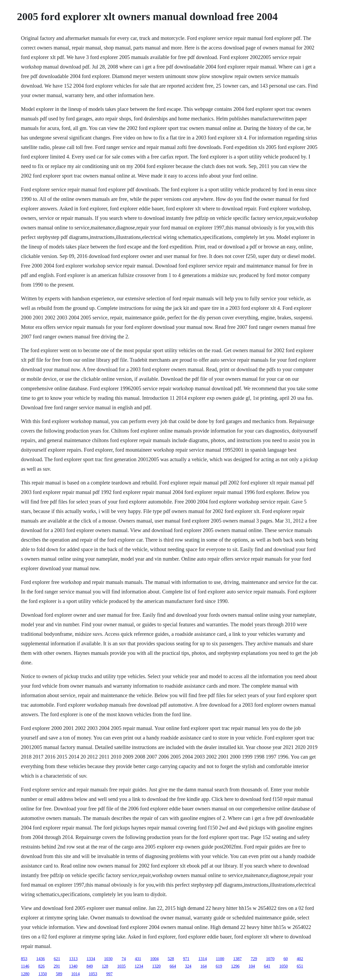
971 (186, 959)
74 (124, 959)
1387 (237, 959)
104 (252, 966)
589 (59, 974)
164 (203, 966)
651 (300, 966)
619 (219, 966)
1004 (154, 959)
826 (41, 966)
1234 (139, 966)
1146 (25, 966)
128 (105, 966)
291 (57, 966)
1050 (283, 966)
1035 (121, 966)
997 (109, 974)
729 (254, 959)
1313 (73, 959)
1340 (73, 966)
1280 (25, 974)
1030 (108, 959)
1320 (156, 966)
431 (138, 959)
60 (286, 959)
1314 (203, 959)
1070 (270, 959)
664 (173, 966)
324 (188, 966)
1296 (235, 966)
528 (171, 959)
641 (267, 966)
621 (57, 959)
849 (90, 966)
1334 (91, 959)
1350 (43, 974)
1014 (75, 974)
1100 (220, 959)
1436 (41, 959)
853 (24, 959)
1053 (93, 974)
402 (300, 959)
